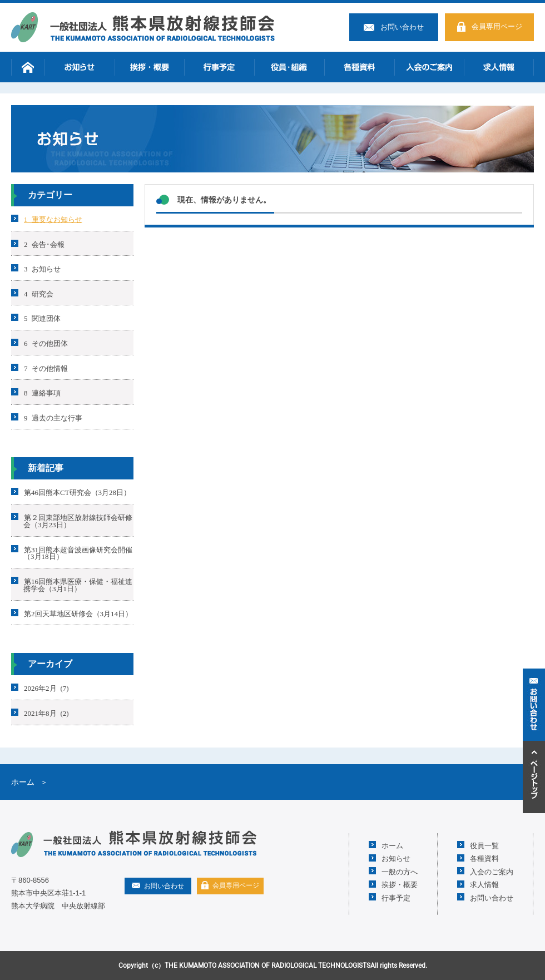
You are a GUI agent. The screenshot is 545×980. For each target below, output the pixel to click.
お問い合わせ (402, 27)
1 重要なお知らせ (53, 219)
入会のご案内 (429, 67)
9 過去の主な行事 (53, 417)
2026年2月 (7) (46, 688)
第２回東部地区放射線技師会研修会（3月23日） (78, 521)
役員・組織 (289, 67)
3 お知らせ (42, 268)
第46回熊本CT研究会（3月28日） (77, 492)
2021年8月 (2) (46, 713)
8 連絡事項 (42, 392)
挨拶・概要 (150, 67)
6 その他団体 (46, 343)
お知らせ (80, 67)
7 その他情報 (46, 367)
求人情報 (499, 67)
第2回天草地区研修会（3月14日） (78, 613)
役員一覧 (484, 845)
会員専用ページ (497, 26)
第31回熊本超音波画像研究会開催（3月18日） (78, 552)
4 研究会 (39, 293)
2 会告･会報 (44, 243)
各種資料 (359, 67)
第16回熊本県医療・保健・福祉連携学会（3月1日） (78, 585)
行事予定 (219, 67)
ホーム (28, 67)
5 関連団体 (42, 318)
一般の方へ (400, 871)
